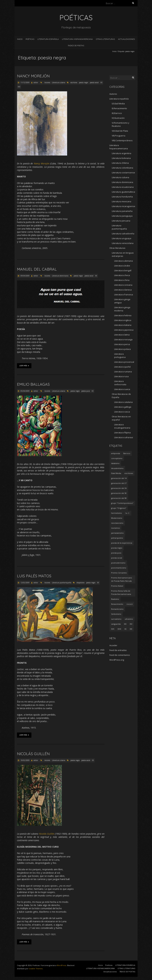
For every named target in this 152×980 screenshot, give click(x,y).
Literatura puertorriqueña (62, 583)
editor (36, 82)
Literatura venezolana (123, 243)
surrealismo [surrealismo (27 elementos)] (116, 619)
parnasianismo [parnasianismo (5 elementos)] (117, 533)
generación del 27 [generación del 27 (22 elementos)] (119, 483)
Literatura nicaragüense (123, 206)
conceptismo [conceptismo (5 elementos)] (117, 458)
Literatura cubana (59, 82)
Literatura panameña (122, 211)
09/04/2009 (25, 276)
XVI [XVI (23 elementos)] (131, 624)
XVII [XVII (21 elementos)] (113, 629)
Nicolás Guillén (33, 754)
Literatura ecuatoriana (123, 187)
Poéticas (30, 39)
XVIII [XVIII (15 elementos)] (119, 629)
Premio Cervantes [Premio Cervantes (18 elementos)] (119, 573)
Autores (47, 82)
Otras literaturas (117, 248)
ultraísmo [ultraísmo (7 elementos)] (129, 619)
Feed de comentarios (120, 655)
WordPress (62, 965)
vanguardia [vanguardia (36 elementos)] (116, 624)
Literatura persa (122, 344)
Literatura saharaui (124, 437)
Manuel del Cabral (37, 269)
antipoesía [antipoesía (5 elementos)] (116, 453)
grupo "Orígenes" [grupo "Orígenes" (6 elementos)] (119, 508)
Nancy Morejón (33, 76)
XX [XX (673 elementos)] (125, 629)
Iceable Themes (36, 969)
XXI (19, 87)
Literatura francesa (124, 295)
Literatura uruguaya (121, 238)
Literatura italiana (123, 325)
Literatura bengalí (123, 270)
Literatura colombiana (122, 168)
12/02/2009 (25, 583)
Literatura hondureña (122, 197)
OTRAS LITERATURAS (105, 39)
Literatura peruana (121, 221)
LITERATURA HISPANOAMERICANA (77, 39)
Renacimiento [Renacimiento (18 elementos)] (117, 604)
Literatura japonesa (124, 330)
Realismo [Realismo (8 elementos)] (115, 599)
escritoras (74, 82)
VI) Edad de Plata (120, 131)
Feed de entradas (118, 650)
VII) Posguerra (119, 136)
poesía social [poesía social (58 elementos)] (117, 558)
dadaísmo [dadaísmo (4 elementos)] (115, 463)
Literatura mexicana (121, 201)
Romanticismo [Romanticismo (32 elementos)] (117, 609)
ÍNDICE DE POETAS (76, 46)
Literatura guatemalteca (123, 192)
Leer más (24, 366)
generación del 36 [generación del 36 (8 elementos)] (119, 488)
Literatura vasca (122, 412)
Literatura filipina (122, 433)
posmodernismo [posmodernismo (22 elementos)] (118, 563)
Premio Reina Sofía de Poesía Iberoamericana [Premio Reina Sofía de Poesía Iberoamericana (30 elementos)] (121, 592)
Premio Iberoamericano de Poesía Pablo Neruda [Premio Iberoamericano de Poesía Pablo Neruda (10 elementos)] (122, 579)
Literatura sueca (122, 389)
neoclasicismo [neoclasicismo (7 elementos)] (117, 523)
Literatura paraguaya (122, 216)
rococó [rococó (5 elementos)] (130, 604)
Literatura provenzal (124, 362)
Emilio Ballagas (33, 384)
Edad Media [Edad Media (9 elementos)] (116, 473)
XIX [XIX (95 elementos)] (125, 624)
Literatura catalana (123, 402)
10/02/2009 (25, 760)
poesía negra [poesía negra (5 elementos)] (117, 548)
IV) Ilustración (118, 118)
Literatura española (119, 99)
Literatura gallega (123, 407)
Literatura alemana (123, 261)
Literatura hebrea (123, 315)
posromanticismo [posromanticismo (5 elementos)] (119, 568)
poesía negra (84, 82)
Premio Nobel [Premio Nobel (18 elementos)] (117, 586)
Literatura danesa (123, 290)
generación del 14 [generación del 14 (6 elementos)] (119, 478)
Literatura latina (122, 335)
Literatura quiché (122, 367)
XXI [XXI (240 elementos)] (131, 629)
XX (101, 82)
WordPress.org (117, 660)
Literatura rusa (121, 376)
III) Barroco (117, 113)
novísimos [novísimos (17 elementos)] (115, 528)
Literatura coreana (123, 285)
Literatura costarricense (123, 173)
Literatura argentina (121, 153)
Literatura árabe (122, 266)
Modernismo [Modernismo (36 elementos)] (117, 518)
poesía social (94, 82)
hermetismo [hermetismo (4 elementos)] (117, 513)
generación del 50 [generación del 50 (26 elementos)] (119, 493)
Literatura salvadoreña (123, 234)
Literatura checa (122, 275)
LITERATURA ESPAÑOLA (48, 39)
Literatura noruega (123, 339)
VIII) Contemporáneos (122, 140)
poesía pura (86, 391)
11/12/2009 (25, 82)
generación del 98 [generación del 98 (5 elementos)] (119, 498)
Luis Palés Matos (34, 576)
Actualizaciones (126, 39)
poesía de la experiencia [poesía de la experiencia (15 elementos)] (122, 543)
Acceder (113, 645)
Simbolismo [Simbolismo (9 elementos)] (116, 614)
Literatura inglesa (123, 320)
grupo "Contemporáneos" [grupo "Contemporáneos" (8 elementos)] (122, 503)
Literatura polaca (122, 349)
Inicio (20, 39)
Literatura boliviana (121, 158)
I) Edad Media (118, 104)
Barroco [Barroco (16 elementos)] (127, 453)
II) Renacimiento (119, 108)
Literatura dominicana (60, 276)
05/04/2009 (25, 391)
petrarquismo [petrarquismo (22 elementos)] (117, 538)
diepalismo (80, 583)
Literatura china (122, 280)
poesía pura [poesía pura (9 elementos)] (116, 553)
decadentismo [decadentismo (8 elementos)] (117, 468)
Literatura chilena (120, 163)
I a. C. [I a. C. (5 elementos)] (127, 513)
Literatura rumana (123, 372)
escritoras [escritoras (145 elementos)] (129, 473)
